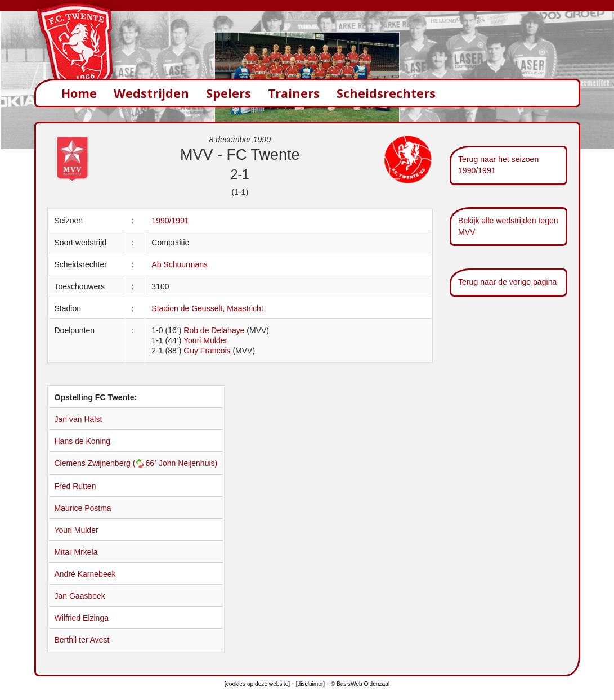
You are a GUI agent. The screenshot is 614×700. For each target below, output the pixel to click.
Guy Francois (207, 351)
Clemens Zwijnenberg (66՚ (107, 463)
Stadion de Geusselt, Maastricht (207, 308)
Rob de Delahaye (214, 330)
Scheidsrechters (386, 93)
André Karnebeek (85, 574)
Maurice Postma (83, 508)
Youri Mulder (205, 340)
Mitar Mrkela (76, 552)
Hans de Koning (83, 441)
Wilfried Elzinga (82, 618)
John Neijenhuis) (188, 463)
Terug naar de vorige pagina (507, 282)
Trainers (294, 93)
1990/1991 (170, 221)
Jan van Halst (79, 419)
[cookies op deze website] (257, 684)
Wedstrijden (151, 93)
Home (79, 93)
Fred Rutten (75, 486)
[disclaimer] (310, 684)
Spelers (228, 93)
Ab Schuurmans (180, 264)
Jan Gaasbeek (80, 596)
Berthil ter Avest (82, 640)
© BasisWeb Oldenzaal (360, 684)
